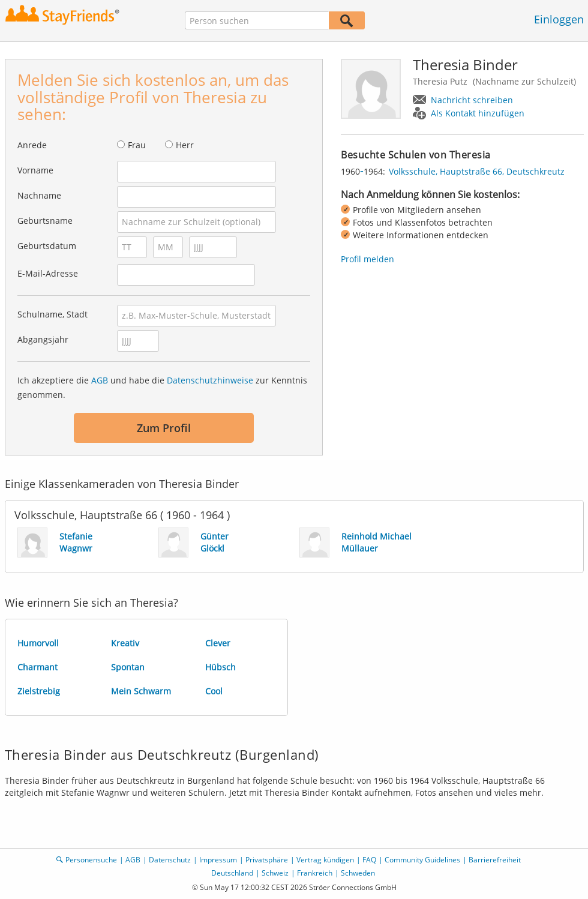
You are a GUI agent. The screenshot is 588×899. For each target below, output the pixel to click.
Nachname (39, 195)
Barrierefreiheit (495, 860)
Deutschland (232, 873)
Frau (137, 145)
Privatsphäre (267, 860)
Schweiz (275, 873)
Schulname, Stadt (52, 314)
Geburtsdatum (47, 246)
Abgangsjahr (43, 339)
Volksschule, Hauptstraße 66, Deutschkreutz (477, 171)
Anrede (32, 145)
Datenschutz (170, 860)
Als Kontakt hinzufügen (478, 113)
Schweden (358, 873)
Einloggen (559, 19)
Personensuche (91, 860)
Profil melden (367, 259)
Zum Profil (164, 428)
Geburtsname (45, 221)
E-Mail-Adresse (48, 273)
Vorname (35, 170)
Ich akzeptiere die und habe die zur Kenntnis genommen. (162, 387)
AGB (100, 380)
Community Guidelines (422, 860)
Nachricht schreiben (472, 100)
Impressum (218, 860)
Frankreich (315, 873)
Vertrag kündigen (325, 860)
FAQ (369, 860)
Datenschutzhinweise (210, 380)
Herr (185, 145)
